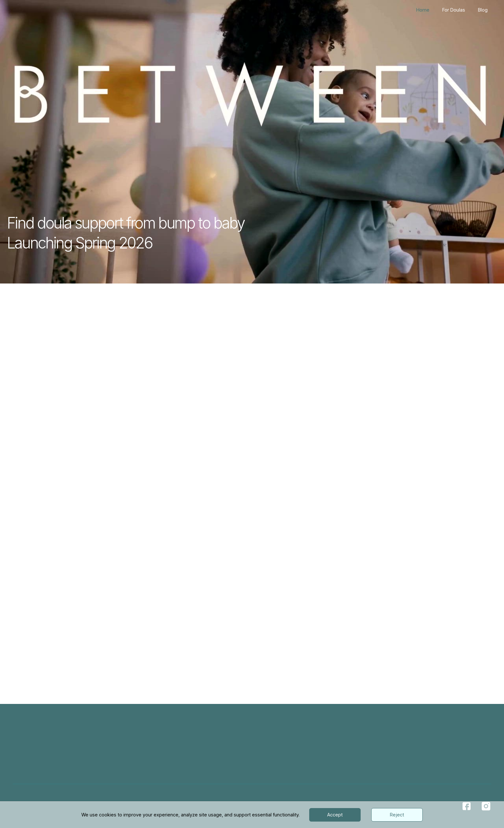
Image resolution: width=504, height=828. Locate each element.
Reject (397, 815)
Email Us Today (414, 638)
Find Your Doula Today (258, 408)
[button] (355, 535)
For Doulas (454, 10)
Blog (483, 10)
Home (423, 10)
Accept (335, 815)
